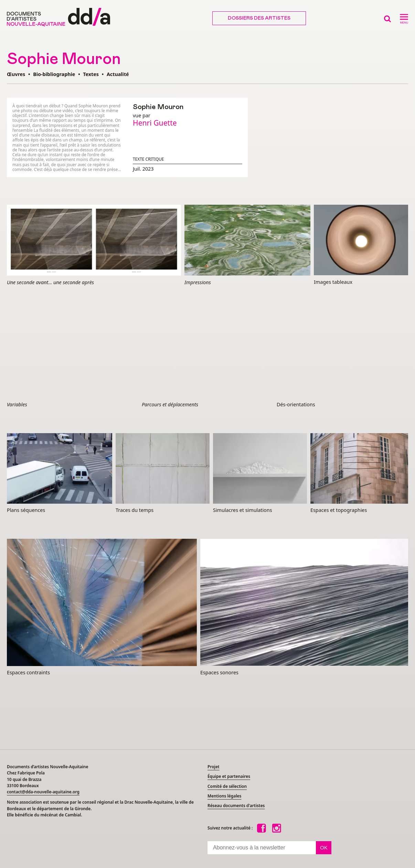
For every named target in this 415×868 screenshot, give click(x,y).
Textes (91, 74)
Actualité (118, 74)
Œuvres (16, 74)
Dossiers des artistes (259, 18)
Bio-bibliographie (54, 74)
